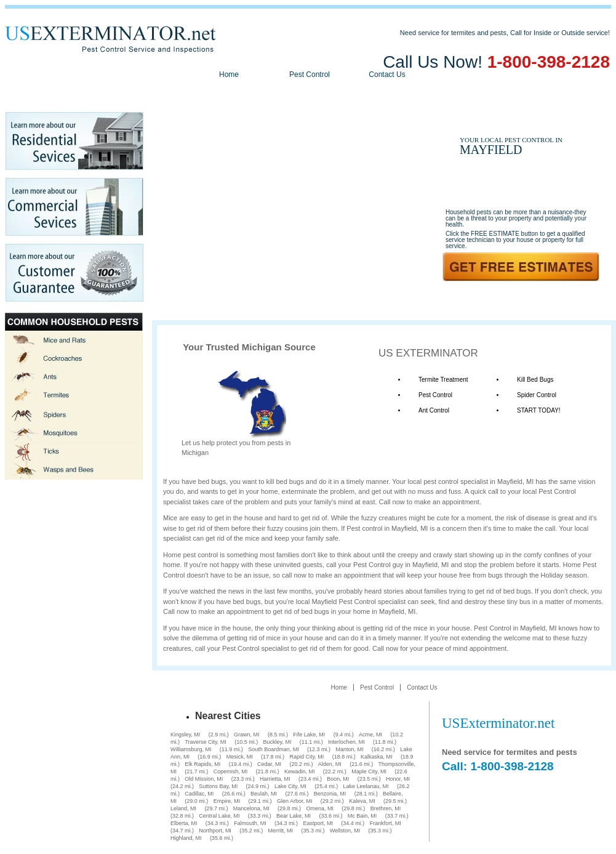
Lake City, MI (290, 786)
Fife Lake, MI (309, 735)
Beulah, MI (264, 794)
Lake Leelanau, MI (366, 786)
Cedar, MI (269, 764)
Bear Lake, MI (294, 816)
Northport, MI (215, 831)
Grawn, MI (247, 735)
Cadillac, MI (199, 794)
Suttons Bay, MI (218, 786)
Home (229, 75)
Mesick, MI (240, 757)
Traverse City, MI (206, 742)
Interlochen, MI (346, 742)
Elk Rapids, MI (202, 764)
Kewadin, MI (300, 771)
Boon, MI (338, 779)
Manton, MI (349, 749)
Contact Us (387, 75)
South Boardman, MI (274, 749)
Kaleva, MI (362, 801)
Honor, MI (398, 779)
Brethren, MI (386, 808)
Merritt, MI (281, 831)
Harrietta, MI (275, 779)
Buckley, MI (278, 742)
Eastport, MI (318, 823)
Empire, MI (227, 801)
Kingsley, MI (185, 735)
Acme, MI (370, 735)
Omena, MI (320, 808)
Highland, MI (186, 838)
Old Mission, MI (204, 779)
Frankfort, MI (386, 823)
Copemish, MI (231, 771)
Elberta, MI (184, 823)
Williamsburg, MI (191, 749)
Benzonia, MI (330, 794)
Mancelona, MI (251, 808)
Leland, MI (183, 808)
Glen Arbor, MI (295, 801)
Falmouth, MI (250, 823)
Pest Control (310, 75)
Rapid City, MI (306, 757)
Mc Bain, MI (362, 816)
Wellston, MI (345, 831)
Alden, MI (330, 764)
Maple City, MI (369, 771)
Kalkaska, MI (377, 757)
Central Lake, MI (219, 816)
